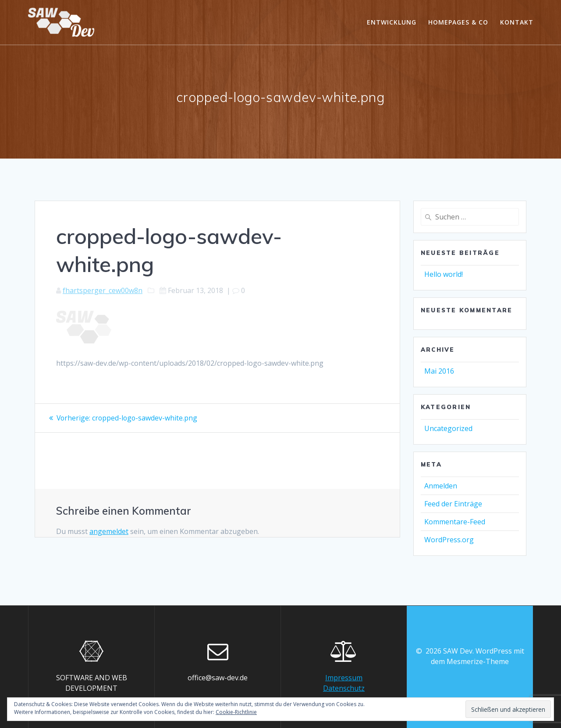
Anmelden (441, 486)
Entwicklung (392, 22)
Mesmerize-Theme (478, 661)
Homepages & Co (458, 22)
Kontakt (517, 22)
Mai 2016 (439, 371)
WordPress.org (449, 540)
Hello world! (444, 274)
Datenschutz (344, 688)
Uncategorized (448, 428)
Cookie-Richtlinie (236, 712)
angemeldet (109, 531)
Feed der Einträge (453, 504)
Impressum (344, 678)
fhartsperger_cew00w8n (103, 290)
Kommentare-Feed (455, 522)
